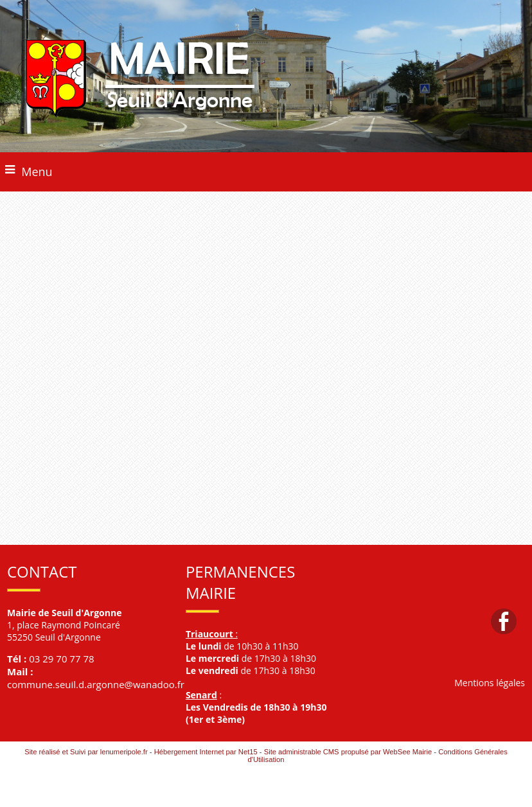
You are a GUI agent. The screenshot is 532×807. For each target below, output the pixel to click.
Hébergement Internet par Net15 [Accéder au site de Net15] (206, 752)
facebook (504, 621)
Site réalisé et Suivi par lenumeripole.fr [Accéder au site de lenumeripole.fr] (86, 752)
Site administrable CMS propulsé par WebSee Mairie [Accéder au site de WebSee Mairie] (348, 752)
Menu (37, 172)
